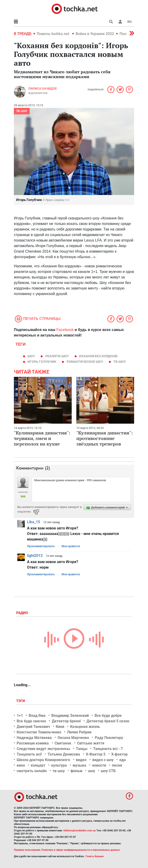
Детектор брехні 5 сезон (108, 721)
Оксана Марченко (73, 738)
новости (99, 765)
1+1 (20, 716)
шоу (31, 356)
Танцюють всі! (29, 754)
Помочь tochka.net (53, 34)
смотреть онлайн (32, 771)
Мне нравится (71, 546)
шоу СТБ (108, 771)
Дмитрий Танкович (33, 727)
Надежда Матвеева (34, 738)
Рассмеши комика (33, 743)
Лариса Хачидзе (43, 89)
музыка (79, 765)
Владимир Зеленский (70, 716)
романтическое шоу (85, 362)
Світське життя (91, 743)
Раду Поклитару (109, 738)
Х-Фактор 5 (96, 754)
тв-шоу (120, 362)
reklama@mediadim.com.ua (79, 831)
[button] (120, 22)
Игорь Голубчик (42, 362)
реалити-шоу (57, 356)
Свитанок (63, 743)
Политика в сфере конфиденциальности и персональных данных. (81, 850)
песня (117, 765)
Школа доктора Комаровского (43, 760)
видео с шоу (103, 760)
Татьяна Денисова (64, 754)
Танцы (82, 749)
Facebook (65, 330)
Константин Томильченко (39, 732)
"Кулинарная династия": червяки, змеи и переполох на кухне (42, 438)
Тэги (21, 701)
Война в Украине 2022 (95, 34)
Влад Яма (37, 716)
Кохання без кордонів (98, 356)
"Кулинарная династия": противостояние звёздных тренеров (105, 438)
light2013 (35, 556)
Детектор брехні (66, 721)
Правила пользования (27, 850)
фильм (76, 771)
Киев (60, 727)
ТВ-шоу (22, 111)
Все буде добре (108, 716)
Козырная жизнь (85, 727)
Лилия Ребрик (79, 732)
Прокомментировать (41, 546)
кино (21, 765)
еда (123, 760)
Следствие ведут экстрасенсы (43, 749)
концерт (38, 765)
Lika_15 (34, 522)
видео (81, 760)
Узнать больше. (95, 856)
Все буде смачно (31, 721)
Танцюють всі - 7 (108, 749)
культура (59, 765)
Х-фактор (119, 754)
